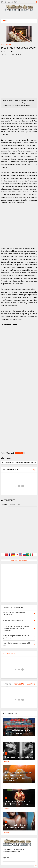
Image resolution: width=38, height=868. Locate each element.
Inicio (2, 44)
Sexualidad (9, 44)
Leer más (6, 738)
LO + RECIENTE (9, 653)
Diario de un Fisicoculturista (19, 560)
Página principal (7, 858)
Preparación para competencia (19, 757)
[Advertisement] (19, 15)
